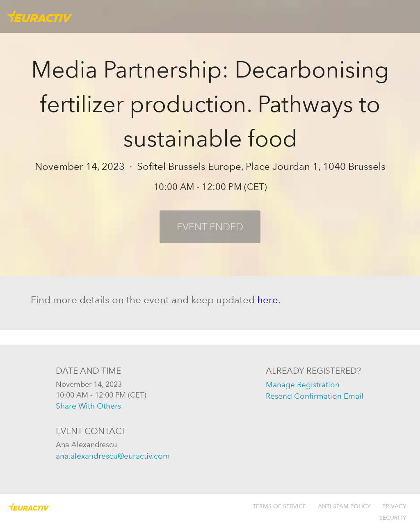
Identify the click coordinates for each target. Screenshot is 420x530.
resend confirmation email (315, 396)
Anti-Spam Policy (344, 506)
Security (393, 518)
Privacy (394, 506)
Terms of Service (279, 506)
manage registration (303, 385)
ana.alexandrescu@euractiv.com (113, 456)
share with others (88, 406)
